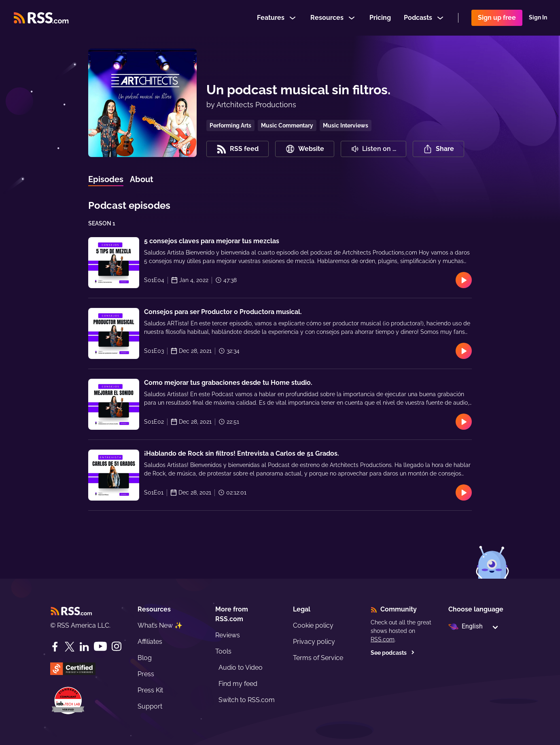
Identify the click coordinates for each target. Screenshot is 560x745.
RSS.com (383, 639)
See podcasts (393, 653)
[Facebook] (55, 647)
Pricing (380, 18)
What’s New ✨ (160, 625)
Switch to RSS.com (247, 700)
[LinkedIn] (84, 647)
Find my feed (238, 684)
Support (150, 706)
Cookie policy (313, 625)
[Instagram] (117, 646)
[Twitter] (70, 647)
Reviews (228, 635)
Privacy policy (314, 642)
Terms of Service (318, 658)
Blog (145, 658)
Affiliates (150, 642)
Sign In (538, 18)
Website (305, 149)
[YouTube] (100, 646)
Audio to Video (241, 668)
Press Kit (150, 690)
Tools (223, 651)
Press (146, 674)
